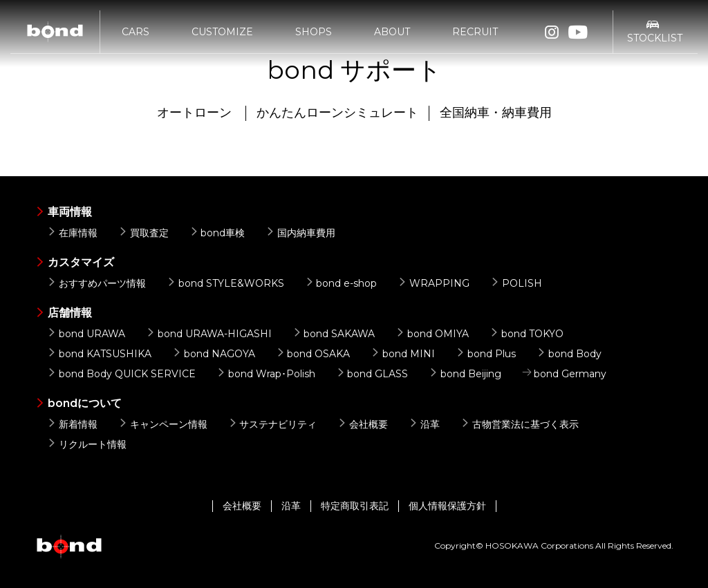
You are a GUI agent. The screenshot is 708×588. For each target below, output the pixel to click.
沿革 (424, 424)
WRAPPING (434, 283)
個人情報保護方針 (447, 506)
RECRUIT (475, 32)
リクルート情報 (87, 444)
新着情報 (72, 424)
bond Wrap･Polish (266, 374)
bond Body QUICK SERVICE (121, 374)
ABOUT (392, 32)
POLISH (516, 283)
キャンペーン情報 (163, 424)
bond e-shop (341, 283)
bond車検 (217, 233)
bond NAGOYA (214, 354)
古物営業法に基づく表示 (520, 424)
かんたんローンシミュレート (337, 113)
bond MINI (403, 354)
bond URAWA (86, 334)
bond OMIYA (432, 334)
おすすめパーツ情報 (96, 283)
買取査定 (143, 233)
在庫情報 (72, 233)
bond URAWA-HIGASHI (209, 334)
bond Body (569, 354)
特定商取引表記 (355, 506)
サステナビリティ (273, 424)
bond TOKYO (527, 334)
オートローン (194, 113)
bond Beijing (465, 374)
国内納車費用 (300, 233)
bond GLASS (372, 374)
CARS (136, 32)
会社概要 (363, 424)
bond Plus (486, 354)
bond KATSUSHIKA (99, 354)
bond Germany (564, 374)
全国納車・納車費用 (496, 113)
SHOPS (314, 32)
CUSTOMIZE (222, 32)
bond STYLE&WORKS (225, 283)
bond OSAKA (313, 354)
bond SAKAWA (334, 334)
